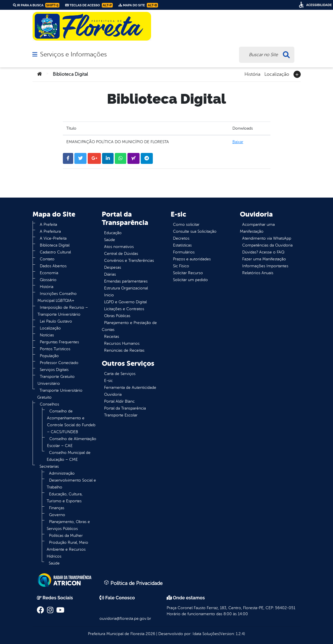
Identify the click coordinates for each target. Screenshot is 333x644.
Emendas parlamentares (126, 281)
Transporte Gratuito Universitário (56, 380)
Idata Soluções (206, 634)
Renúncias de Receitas (124, 350)
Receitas (112, 337)
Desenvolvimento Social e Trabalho (71, 484)
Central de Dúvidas (121, 254)
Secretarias (49, 466)
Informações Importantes (265, 266)
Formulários (184, 252)
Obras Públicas (117, 316)
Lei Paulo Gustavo (56, 321)
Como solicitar (186, 225)
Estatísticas (182, 245)
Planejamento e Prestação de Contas (129, 326)
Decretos (181, 238)
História (252, 74)
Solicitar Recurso (188, 273)
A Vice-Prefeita (53, 238)
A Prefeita (48, 225)
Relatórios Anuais (258, 273)
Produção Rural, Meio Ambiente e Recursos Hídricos (67, 549)
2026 (150, 634)
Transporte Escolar (121, 415)
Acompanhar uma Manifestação (257, 228)
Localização (277, 74)
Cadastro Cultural (55, 252)
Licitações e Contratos (124, 309)
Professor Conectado (59, 363)
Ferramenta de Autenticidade (130, 388)
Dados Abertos (53, 266)
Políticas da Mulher (66, 536)
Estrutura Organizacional (126, 288)
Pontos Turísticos (55, 349)
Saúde (54, 563)
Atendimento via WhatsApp (267, 238)
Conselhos (49, 404)
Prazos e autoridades (192, 259)
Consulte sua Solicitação (195, 231)
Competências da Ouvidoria (267, 245)
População (49, 356)
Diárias (110, 274)
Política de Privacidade (133, 583)
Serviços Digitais (54, 370)
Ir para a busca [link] (36, 5)
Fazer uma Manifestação (264, 259)
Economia (49, 273)
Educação (113, 233)
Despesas (113, 267)
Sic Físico (181, 266)
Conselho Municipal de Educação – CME (69, 456)
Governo (57, 515)
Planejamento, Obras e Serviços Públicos (68, 525)
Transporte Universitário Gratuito (60, 394)
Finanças (57, 508)
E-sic (108, 381)
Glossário (48, 280)
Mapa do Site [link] (138, 5)
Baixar (238, 142)
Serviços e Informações (73, 54)
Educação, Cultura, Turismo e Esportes (65, 498)
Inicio (109, 295)
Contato (47, 259)
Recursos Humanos (122, 343)
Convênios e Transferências (129, 261)
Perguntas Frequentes (59, 342)
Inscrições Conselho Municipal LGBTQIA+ (57, 297)
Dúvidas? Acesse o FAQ (263, 252)
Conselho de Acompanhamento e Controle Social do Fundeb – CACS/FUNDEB (71, 422)
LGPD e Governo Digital (125, 302)
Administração (62, 473)
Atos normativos (119, 247)
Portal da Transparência (125, 408)
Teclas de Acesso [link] (89, 5)
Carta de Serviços (120, 374)
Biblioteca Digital (55, 245)
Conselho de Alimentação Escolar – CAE (72, 442)
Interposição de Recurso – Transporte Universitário (63, 311)
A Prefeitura (50, 231)
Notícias (47, 335)
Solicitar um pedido (190, 280)
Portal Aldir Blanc (119, 401)
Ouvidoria (113, 394)
